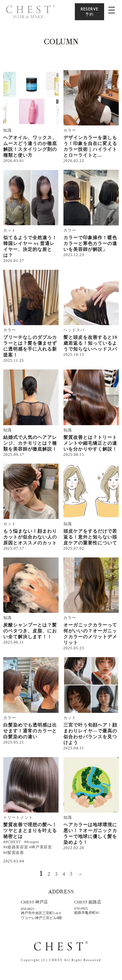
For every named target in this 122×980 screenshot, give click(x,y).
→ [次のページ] (80, 874)
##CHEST (12, 842)
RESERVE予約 (89, 12)
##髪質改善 (14, 853)
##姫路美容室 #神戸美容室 (27, 847)
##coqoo (32, 842)
